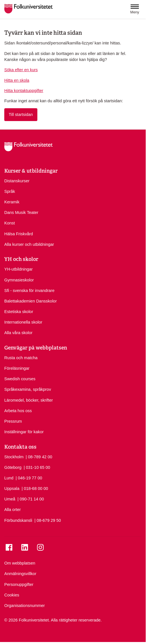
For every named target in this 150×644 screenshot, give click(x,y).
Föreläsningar (17, 368)
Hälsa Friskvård (19, 234)
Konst (10, 223)
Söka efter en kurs (21, 70)
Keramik (12, 202)
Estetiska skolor (19, 312)
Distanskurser (17, 181)
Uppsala (12, 488)
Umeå (10, 499)
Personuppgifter (19, 584)
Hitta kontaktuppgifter (24, 91)
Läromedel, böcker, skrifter (29, 400)
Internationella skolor (23, 322)
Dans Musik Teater (21, 212)
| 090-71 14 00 (31, 499)
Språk (10, 191)
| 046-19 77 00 (29, 478)
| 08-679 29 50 (48, 520)
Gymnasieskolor (19, 280)
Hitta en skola (17, 80)
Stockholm (14, 457)
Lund (9, 478)
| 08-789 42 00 (39, 457)
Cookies (12, 595)
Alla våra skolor (18, 333)
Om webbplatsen (20, 563)
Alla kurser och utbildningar (29, 244)
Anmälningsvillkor (20, 574)
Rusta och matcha (21, 358)
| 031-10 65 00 (37, 467)
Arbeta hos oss (18, 411)
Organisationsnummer (25, 606)
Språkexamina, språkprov (28, 389)
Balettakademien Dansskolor (31, 301)
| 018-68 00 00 (35, 488)
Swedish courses (20, 379)
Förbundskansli (18, 520)
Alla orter (13, 510)
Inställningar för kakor (24, 432)
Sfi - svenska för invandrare (29, 291)
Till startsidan (21, 115)
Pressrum (13, 421)
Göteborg (13, 467)
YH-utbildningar (19, 269)
